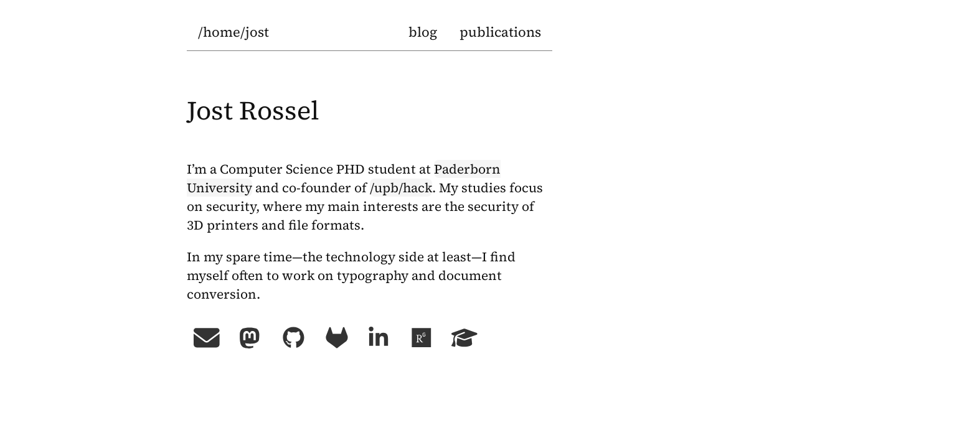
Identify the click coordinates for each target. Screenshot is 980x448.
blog (423, 32)
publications (500, 32)
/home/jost (233, 32)
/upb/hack (401, 188)
